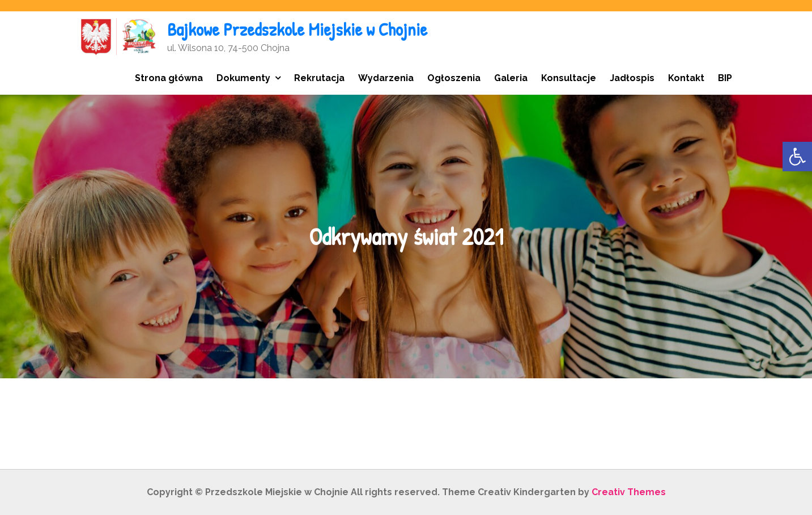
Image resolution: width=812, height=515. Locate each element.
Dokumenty (243, 78)
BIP (725, 78)
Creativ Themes (629, 492)
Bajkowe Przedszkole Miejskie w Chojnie (297, 29)
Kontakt (686, 78)
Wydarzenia (386, 78)
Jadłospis (632, 78)
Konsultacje (569, 78)
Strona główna (169, 78)
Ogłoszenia (454, 78)
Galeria (511, 78)
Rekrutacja (319, 78)
